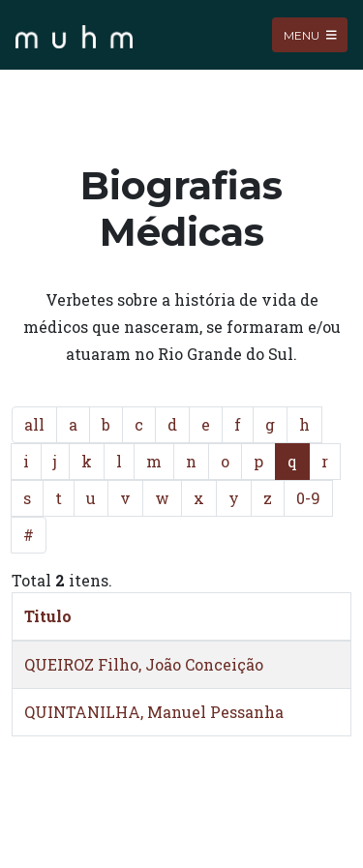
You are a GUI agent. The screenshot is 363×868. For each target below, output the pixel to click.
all (34, 424)
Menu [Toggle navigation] (310, 34)
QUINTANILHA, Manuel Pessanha (154, 712)
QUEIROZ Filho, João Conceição (144, 664)
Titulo (48, 616)
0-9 (308, 498)
